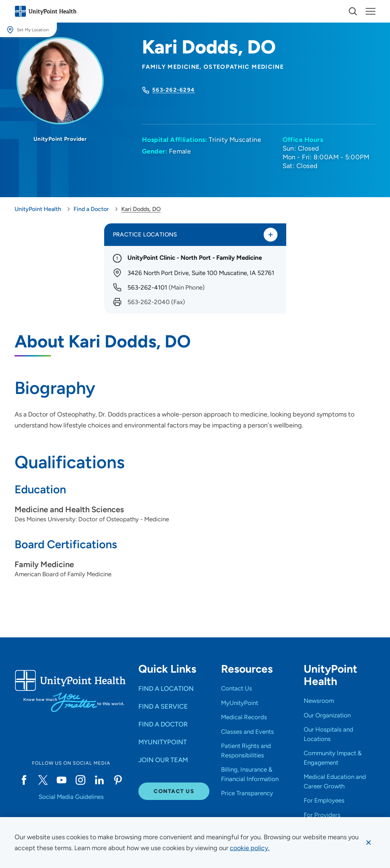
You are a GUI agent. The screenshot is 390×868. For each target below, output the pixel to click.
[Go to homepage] (46, 11)
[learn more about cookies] (250, 848)
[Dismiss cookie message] (369, 843)
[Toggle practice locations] (271, 235)
